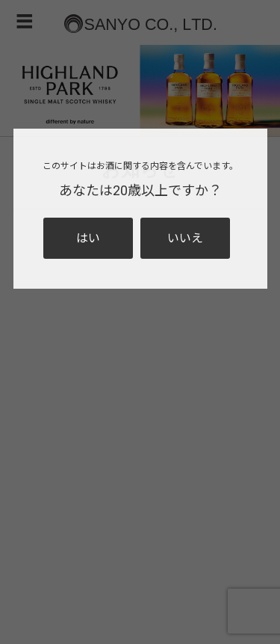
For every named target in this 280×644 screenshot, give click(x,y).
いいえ (185, 238)
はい (88, 238)
